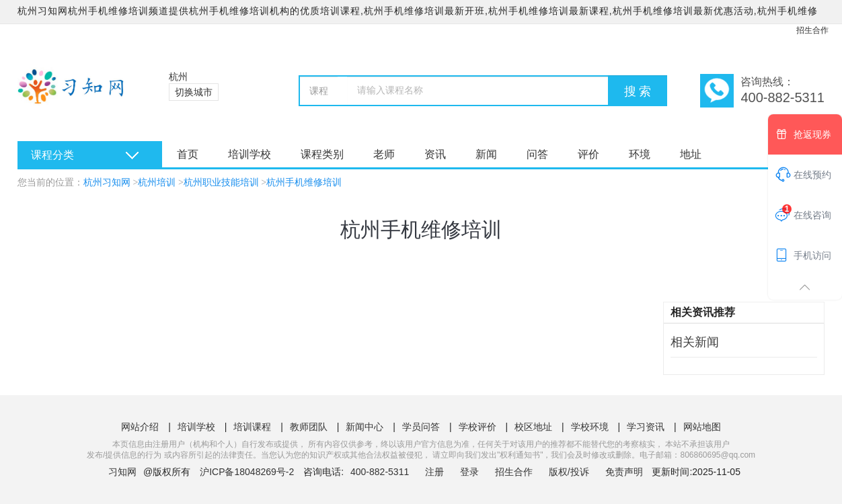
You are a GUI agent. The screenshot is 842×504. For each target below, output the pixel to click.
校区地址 (533, 427)
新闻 (486, 154)
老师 (384, 154)
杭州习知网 (107, 182)
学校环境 (590, 427)
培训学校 (250, 154)
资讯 (435, 154)
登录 (469, 472)
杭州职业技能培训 (221, 182)
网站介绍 (140, 427)
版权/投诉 (569, 472)
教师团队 (309, 427)
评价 (588, 154)
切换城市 (194, 92)
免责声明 (624, 472)
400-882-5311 (381, 472)
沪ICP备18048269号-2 (247, 472)
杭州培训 (157, 182)
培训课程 (252, 427)
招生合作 (812, 30)
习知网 (122, 472)
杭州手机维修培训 (304, 182)
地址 (691, 154)
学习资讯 (646, 427)
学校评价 (477, 427)
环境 (640, 154)
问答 (537, 154)
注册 (434, 472)
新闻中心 (365, 427)
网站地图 (702, 427)
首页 (188, 154)
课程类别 (322, 154)
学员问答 (421, 427)
